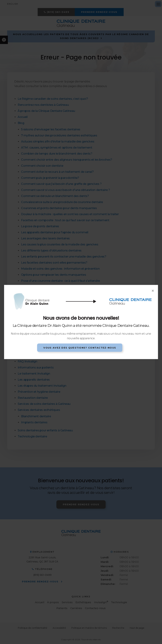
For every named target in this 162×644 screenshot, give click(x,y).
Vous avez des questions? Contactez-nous (80, 347)
